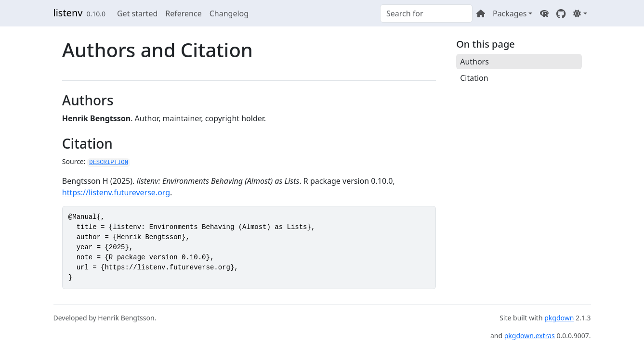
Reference (183, 13)
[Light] (580, 13)
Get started (137, 13)
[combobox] (426, 13)
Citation (474, 78)
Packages (510, 13)
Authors (474, 62)
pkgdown (559, 318)
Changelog (229, 13)
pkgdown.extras (530, 336)
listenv (68, 13)
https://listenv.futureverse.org (116, 192)
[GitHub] (561, 13)
